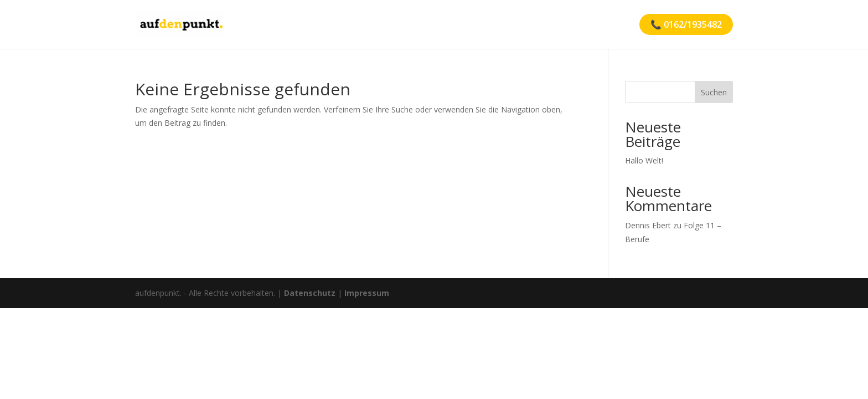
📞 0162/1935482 (686, 24)
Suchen (714, 92)
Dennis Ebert (648, 225)
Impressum (367, 293)
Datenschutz (310, 293)
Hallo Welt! (644, 160)
